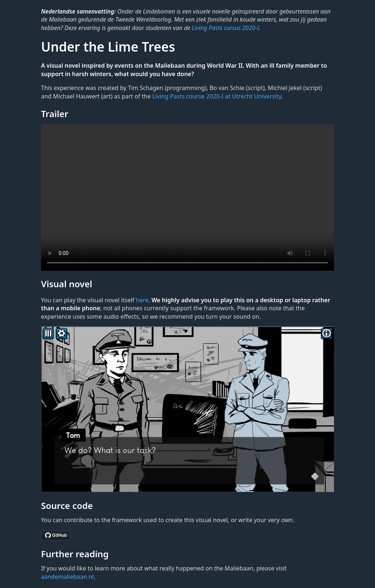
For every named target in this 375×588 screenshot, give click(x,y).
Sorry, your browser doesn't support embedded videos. (187, 198)
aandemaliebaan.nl (67, 577)
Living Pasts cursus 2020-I (225, 28)
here (142, 300)
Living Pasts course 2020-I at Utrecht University (217, 96)
